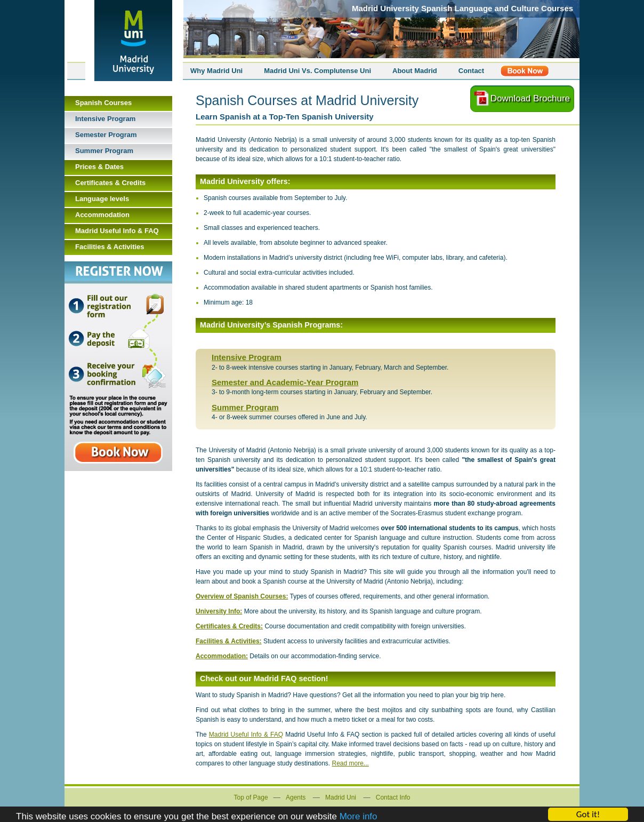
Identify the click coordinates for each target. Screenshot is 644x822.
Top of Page (251, 797)
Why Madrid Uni (216, 71)
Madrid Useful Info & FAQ (246, 735)
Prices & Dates (99, 167)
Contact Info (393, 797)
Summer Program (245, 407)
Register (525, 71)
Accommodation (102, 215)
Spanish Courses (103, 103)
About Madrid (415, 71)
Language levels (102, 199)
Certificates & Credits (110, 183)
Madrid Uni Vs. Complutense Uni (317, 71)
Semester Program (106, 135)
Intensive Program (247, 357)
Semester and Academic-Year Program (285, 382)
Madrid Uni (341, 797)
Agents (296, 797)
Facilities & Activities (110, 247)
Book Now (118, 366)
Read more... (351, 763)
